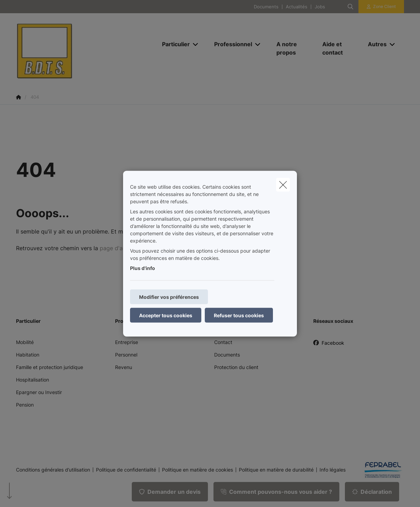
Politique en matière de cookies (197, 470)
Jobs (320, 7)
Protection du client (236, 367)
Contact (223, 342)
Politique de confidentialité (126, 470)
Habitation (28, 355)
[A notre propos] (292, 48)
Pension (25, 405)
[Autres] (375, 44)
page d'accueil (119, 248)
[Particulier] (173, 44)
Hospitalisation (33, 380)
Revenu (124, 367)
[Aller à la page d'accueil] (86, 48)
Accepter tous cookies (166, 315)
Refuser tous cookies (239, 315)
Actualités (297, 7)
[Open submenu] (196, 44)
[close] (283, 185)
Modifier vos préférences (169, 297)
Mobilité (25, 342)
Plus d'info (143, 268)
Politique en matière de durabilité (276, 470)
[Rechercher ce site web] (350, 7)
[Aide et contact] (338, 48)
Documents (266, 7)
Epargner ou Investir (39, 392)
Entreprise (127, 342)
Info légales (333, 470)
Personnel (126, 355)
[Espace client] (381, 7)
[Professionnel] (231, 44)
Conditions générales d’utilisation (53, 470)
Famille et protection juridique (50, 367)
